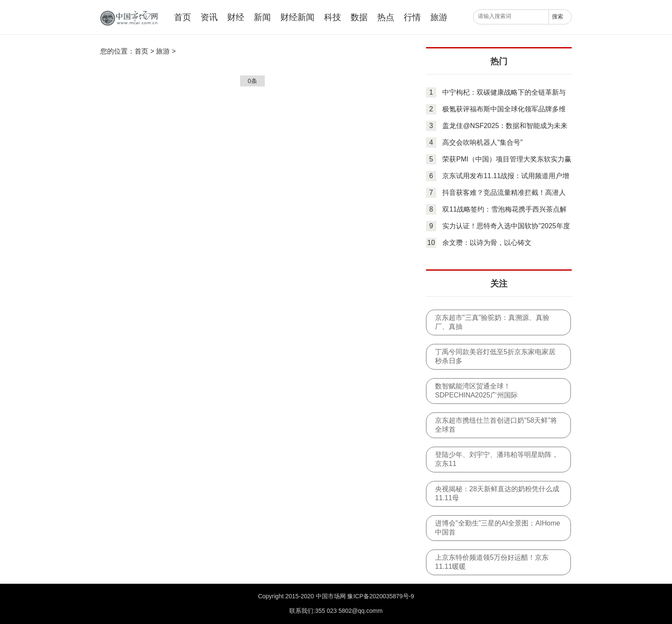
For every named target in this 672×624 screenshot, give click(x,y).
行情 (412, 17)
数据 (359, 17)
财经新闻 (297, 17)
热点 (386, 17)
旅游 (439, 17)
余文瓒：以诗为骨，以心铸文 (487, 243)
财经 (236, 17)
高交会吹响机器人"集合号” (482, 142)
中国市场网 (128, 18)
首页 (183, 17)
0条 (252, 81)
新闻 (262, 17)
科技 (333, 17)
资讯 (209, 17)
